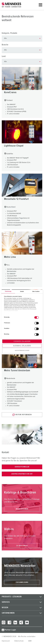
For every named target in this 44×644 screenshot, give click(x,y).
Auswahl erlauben (22, 346)
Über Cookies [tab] (36, 291)
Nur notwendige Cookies (22, 351)
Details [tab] (22, 291)
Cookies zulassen (22, 341)
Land (4, 56)
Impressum (20, 313)
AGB (30, 641)
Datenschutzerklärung (10, 313)
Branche (5, 45)
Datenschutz (19, 641)
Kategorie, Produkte (9, 33)
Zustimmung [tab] (8, 291)
